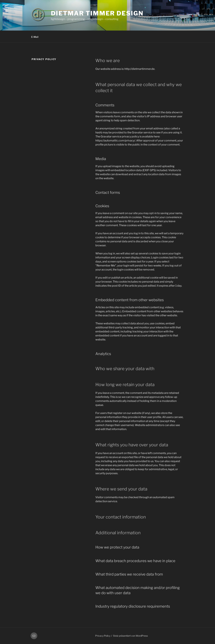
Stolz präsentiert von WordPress (130, 636)
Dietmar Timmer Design (97, 13)
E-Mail (35, 37)
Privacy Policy (103, 636)
